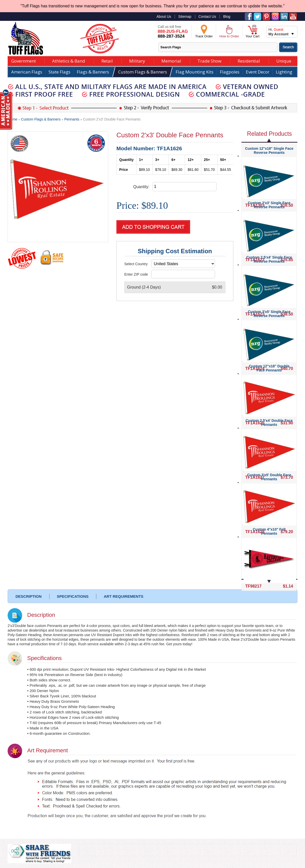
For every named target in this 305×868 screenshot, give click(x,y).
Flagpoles (230, 72)
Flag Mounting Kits (195, 72)
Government (24, 60)
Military (137, 60)
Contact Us (207, 17)
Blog (227, 17)
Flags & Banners (93, 72)
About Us (164, 17)
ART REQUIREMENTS (124, 596)
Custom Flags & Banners (143, 72)
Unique (284, 60)
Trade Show (209, 60)
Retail (107, 60)
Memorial (171, 60)
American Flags (27, 72)
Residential (249, 60)
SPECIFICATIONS (73, 596)
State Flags (59, 72)
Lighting (284, 72)
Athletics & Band (69, 60)
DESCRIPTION (29, 596)
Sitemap (185, 17)
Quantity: (141, 187)
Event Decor (258, 72)
